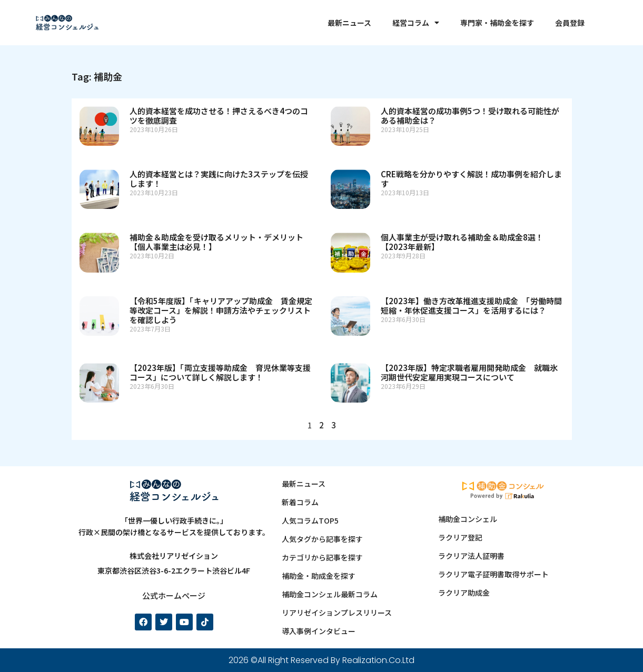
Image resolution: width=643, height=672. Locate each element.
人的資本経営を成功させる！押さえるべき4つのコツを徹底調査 (219, 116)
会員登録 (570, 23)
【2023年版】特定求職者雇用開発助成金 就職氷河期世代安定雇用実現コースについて (469, 372)
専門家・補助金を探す (497, 23)
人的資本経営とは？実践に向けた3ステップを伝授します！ (219, 179)
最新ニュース (349, 23)
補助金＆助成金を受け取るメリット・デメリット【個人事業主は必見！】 (216, 242)
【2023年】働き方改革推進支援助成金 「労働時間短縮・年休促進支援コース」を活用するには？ (471, 305)
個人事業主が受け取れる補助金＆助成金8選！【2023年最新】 (462, 242)
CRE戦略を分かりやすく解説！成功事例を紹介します (471, 179)
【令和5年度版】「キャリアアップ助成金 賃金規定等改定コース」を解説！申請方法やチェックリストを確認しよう (221, 310)
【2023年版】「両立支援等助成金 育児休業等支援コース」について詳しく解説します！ (220, 372)
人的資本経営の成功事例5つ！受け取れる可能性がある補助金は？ (470, 116)
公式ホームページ (174, 595)
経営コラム (416, 23)
